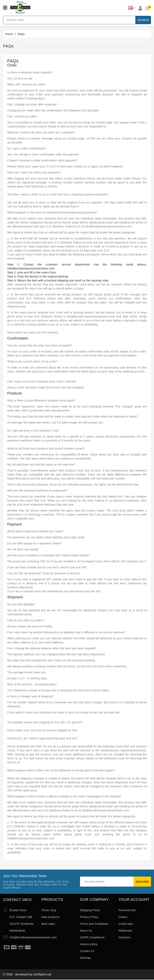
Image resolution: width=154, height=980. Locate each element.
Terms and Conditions (94, 924)
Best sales (48, 924)
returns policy (89, 944)
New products (50, 917)
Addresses (125, 931)
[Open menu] (5, 8)
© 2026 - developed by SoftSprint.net (27, 975)
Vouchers (125, 937)
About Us (86, 931)
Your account (134, 900)
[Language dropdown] (132, 8)
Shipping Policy (90, 910)
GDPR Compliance (92, 937)
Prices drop (49, 910)
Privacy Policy (89, 917)
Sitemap (85, 958)
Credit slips (126, 924)
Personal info (127, 910)
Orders (123, 917)
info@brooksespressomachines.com (33, 937)
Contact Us (87, 951)
